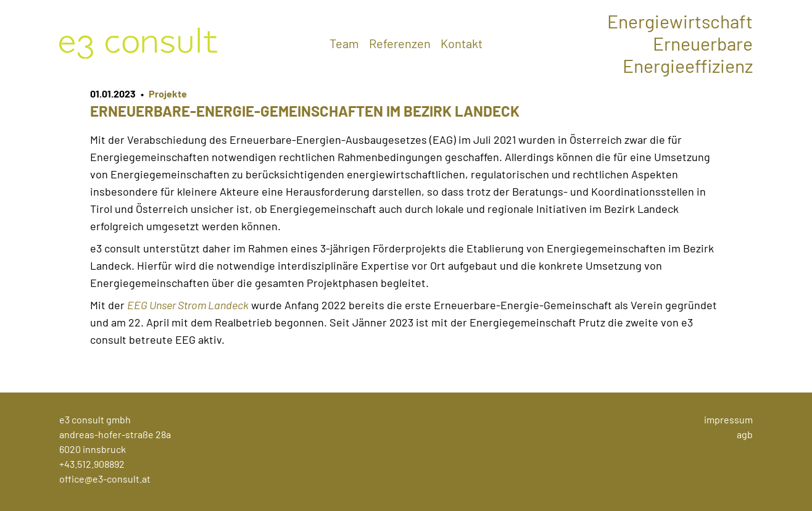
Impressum (728, 419)
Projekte (168, 93)
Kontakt (462, 43)
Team (344, 43)
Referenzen (400, 43)
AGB (745, 434)
